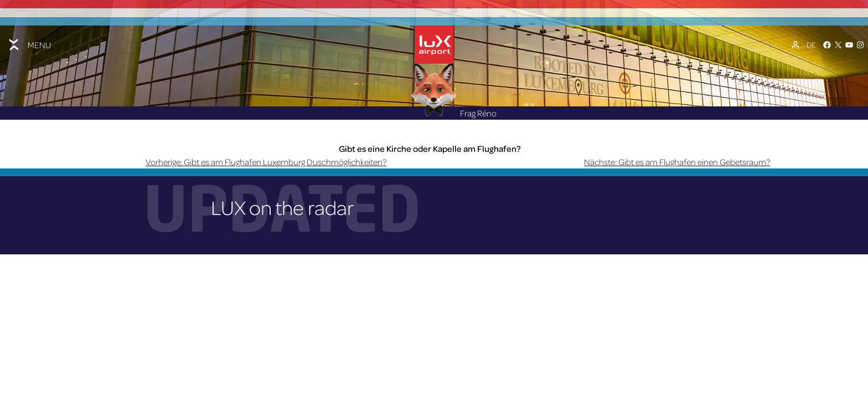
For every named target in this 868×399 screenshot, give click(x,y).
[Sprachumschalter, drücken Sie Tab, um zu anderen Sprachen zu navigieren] (811, 45)
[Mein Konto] (795, 45)
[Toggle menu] (29, 45)
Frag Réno (454, 113)
